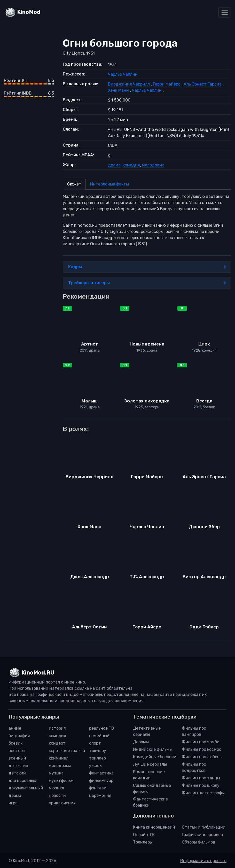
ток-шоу (98, 751)
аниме (15, 728)
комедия (131, 165)
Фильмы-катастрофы (203, 793)
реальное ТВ (102, 728)
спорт (95, 743)
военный (17, 758)
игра (13, 803)
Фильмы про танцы (201, 778)
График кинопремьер (202, 835)
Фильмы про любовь (202, 757)
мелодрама (153, 165)
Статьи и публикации (204, 827)
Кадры (147, 267)
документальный (26, 788)
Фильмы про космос (202, 749)
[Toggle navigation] (225, 12)
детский (17, 773)
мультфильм (61, 781)
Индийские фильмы (153, 749)
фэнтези (98, 788)
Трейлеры (143, 842)
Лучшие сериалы (150, 764)
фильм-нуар (101, 781)
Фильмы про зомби (201, 742)
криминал (59, 758)
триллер (97, 758)
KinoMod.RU (38, 673)
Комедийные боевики (155, 757)
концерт (57, 743)
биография (19, 736)
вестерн (17, 751)
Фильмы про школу (201, 785)
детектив (18, 766)
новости (57, 795)
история (57, 728)
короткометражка (67, 751)
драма (114, 165)
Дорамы (141, 742)
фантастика (101, 773)
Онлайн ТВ (144, 835)
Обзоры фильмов (198, 842)
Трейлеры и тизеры (147, 283)
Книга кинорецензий (154, 827)
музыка (56, 773)
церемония (100, 795)
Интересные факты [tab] (109, 184)
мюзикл (56, 788)
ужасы (96, 766)
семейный (99, 736)
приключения (62, 803)
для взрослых (22, 781)
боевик (15, 743)
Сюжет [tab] (74, 184)
